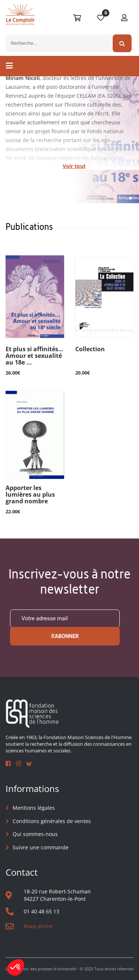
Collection (90, 349)
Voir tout (74, 166)
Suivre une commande (41, 847)
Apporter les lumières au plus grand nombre (30, 495)
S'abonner (65, 636)
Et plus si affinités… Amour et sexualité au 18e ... (34, 356)
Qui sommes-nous (35, 834)
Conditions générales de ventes (52, 821)
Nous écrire (38, 926)
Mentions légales (34, 808)
